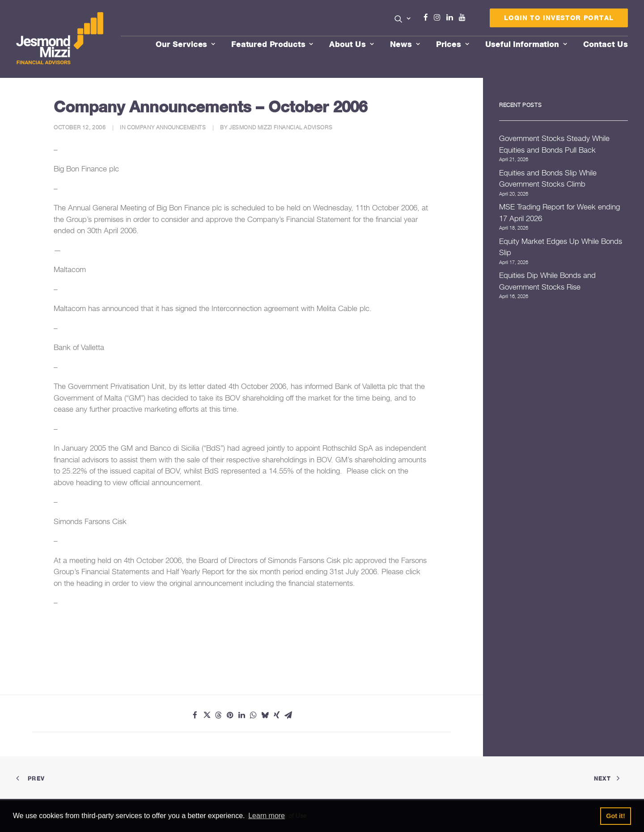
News (405, 44)
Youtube (464, 17)
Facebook (429, 17)
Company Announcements (167, 127)
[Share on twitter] (207, 715)
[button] (403, 19)
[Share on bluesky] (265, 715)
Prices (453, 44)
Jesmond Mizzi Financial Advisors (281, 127)
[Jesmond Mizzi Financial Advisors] (60, 39)
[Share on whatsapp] (253, 715)
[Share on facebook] (195, 715)
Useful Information (526, 44)
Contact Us (606, 44)
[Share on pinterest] (230, 715)
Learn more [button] (267, 816)
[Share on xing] (276, 715)
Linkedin (452, 17)
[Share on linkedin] (241, 715)
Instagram (439, 17)
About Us (352, 44)
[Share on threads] (218, 715)
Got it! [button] (615, 816)
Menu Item (473, 20)
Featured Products (272, 44)
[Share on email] (288, 715)
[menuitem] (403, 20)
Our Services (186, 44)
